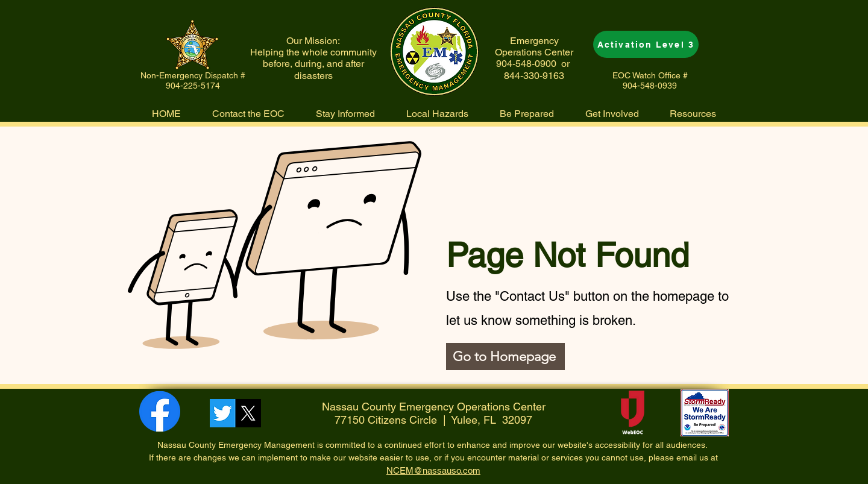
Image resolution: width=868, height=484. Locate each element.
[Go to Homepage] (505, 357)
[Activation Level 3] (646, 44)
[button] (437, 114)
